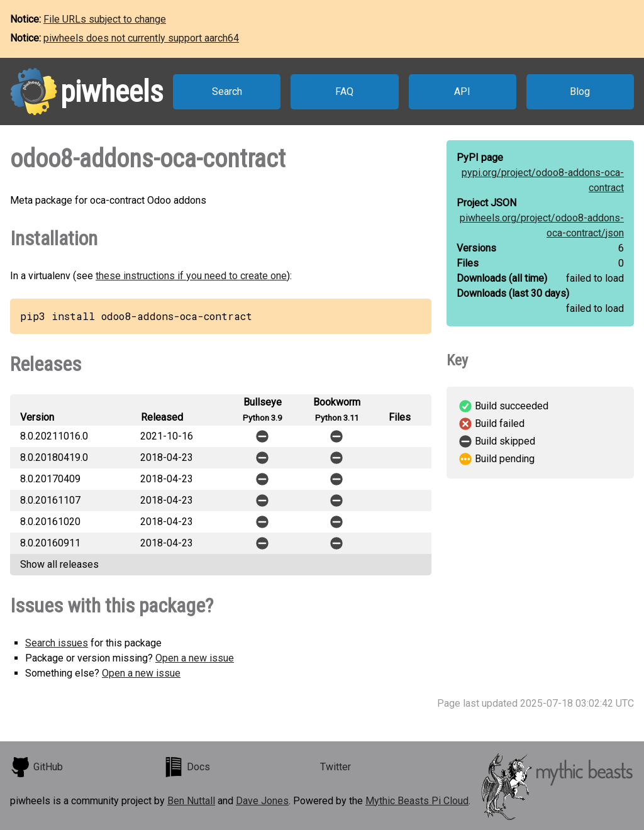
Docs (187, 767)
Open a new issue (195, 658)
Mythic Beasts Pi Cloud (417, 801)
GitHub (36, 767)
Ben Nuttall (191, 801)
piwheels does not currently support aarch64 (141, 38)
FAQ (344, 91)
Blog (580, 91)
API (462, 91)
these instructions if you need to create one (191, 276)
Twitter (336, 767)
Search (227, 91)
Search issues (57, 643)
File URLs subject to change (105, 19)
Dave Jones (262, 801)
